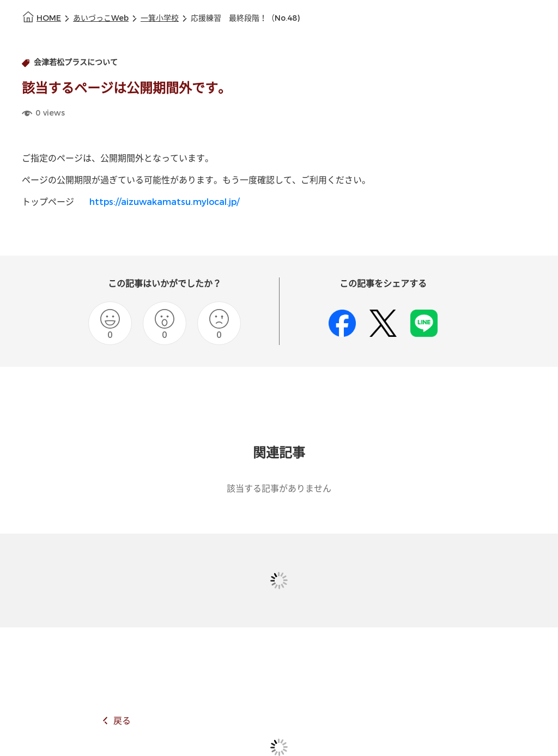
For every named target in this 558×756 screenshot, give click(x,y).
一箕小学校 (160, 18)
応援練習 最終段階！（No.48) (245, 18)
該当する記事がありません (279, 489)
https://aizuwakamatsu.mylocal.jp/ (164, 202)
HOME (49, 18)
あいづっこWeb (101, 18)
